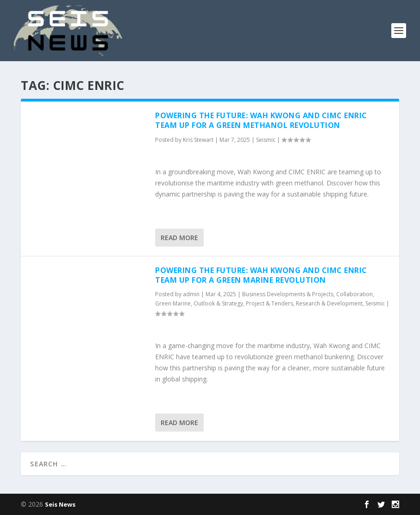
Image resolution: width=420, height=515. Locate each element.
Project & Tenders (270, 303)
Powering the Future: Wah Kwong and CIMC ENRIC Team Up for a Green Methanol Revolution (261, 120)
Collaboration (354, 294)
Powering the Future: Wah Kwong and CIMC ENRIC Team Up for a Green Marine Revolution (261, 275)
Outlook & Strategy (218, 303)
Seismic (266, 140)
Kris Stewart (198, 140)
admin (191, 294)
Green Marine (173, 303)
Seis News (60, 504)
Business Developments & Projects (288, 294)
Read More (179, 238)
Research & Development (329, 303)
